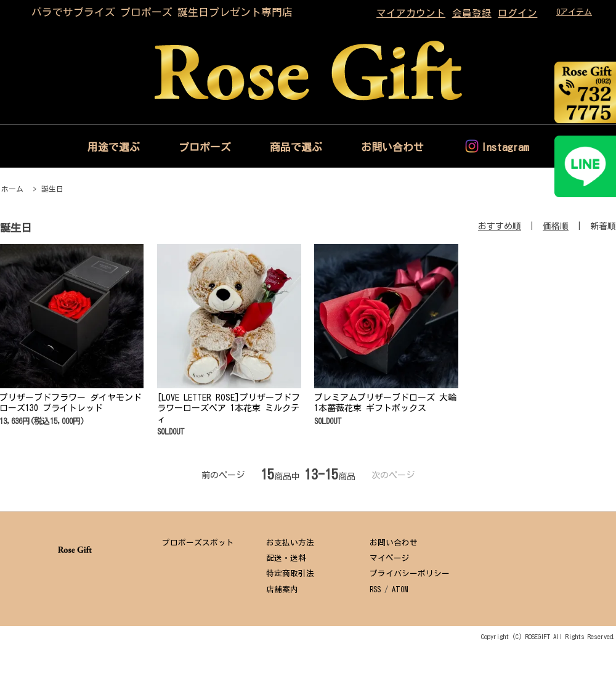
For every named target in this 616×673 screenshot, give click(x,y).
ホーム (12, 189)
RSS (375, 589)
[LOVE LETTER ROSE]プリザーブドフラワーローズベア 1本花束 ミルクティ (229, 408)
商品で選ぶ (296, 147)
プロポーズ (205, 147)
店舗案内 (282, 589)
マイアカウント (411, 13)
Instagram (505, 147)
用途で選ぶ (114, 147)
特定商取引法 (290, 573)
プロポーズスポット (198, 543)
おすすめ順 (500, 226)
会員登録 (472, 13)
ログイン (517, 13)
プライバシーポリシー (410, 573)
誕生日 (52, 189)
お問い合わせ (392, 147)
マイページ (390, 558)
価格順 (556, 226)
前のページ (223, 475)
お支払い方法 (290, 543)
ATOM (400, 589)
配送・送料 (286, 558)
